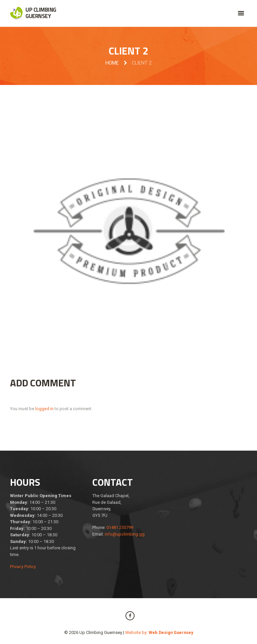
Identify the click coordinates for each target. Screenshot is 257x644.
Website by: (159, 632)
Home (112, 63)
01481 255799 (120, 528)
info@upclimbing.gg (125, 534)
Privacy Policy (23, 567)
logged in (44, 409)
